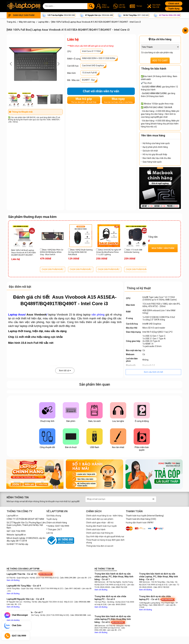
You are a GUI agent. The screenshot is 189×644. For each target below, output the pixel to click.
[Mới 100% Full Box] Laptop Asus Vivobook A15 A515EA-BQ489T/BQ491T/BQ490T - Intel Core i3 (24, 253)
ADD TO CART (160, 60)
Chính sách (174, 4)
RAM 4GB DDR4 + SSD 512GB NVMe (99, 58)
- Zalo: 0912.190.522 (161, 587)
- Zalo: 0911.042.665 (72, 589)
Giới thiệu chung (54, 516)
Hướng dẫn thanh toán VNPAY (140, 523)
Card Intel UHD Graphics (93, 66)
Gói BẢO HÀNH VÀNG (152, 87)
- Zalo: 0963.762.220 (119, 587)
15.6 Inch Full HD (90, 73)
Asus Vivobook (36, 315)
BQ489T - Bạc (89, 80)
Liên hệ (50, 533)
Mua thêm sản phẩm (163, 248)
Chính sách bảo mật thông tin (100, 533)
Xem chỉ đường (13, 580)
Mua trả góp (84, 100)
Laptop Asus (16, 315)
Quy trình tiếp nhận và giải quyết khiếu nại (105, 536)
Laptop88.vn (12, 516)
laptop (94, 315)
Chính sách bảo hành (96, 530)
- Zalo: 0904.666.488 (82, 602)
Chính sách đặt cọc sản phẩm (100, 519)
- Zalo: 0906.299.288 (68, 578)
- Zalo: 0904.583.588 (78, 615)
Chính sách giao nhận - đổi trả (100, 523)
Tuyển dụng (174, 9)
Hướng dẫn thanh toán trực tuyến (101, 526)
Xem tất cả (65, 371)
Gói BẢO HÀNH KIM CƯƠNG (154, 93)
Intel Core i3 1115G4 (91, 51)
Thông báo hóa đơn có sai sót (100, 546)
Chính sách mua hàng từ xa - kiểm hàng (104, 516)
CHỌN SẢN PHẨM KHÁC (53, 269)
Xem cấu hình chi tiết (153, 372)
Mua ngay (118, 100)
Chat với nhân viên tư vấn (101, 91)
